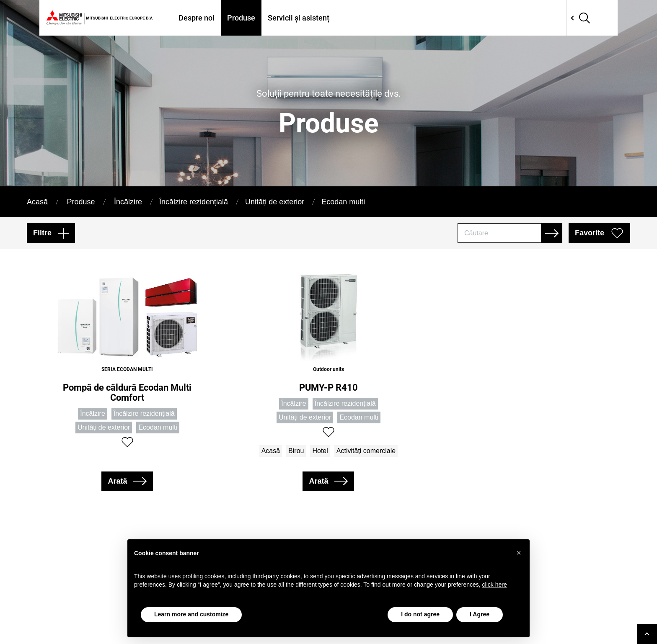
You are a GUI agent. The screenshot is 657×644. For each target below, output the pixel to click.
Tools (457, 18)
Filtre (42, 233)
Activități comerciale (366, 451)
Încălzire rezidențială (194, 202)
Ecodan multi (343, 202)
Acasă (37, 202)
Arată (117, 481)
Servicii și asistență (301, 18)
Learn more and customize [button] (191, 614)
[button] (519, 553)
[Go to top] (647, 634)
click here (495, 585)
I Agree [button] (480, 614)
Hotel (320, 451)
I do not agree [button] (420, 614)
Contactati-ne (502, 18)
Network (568, 18)
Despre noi (197, 18)
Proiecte (421, 18)
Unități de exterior (275, 202)
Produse (241, 18)
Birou (296, 451)
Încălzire (128, 202)
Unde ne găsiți (370, 18)
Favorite (590, 233)
